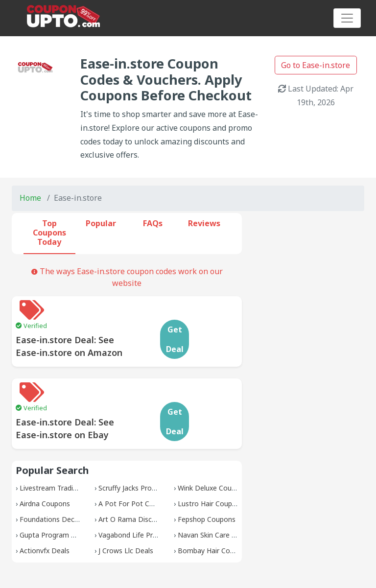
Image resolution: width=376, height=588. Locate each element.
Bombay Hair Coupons (214, 511)
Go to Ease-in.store (316, 65)
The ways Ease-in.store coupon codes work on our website (127, 277)
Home (30, 198)
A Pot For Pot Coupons (136, 464)
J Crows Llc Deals (126, 511)
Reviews (204, 223)
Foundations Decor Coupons (66, 480)
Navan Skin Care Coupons (219, 496)
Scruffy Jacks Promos (132, 449)
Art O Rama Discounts (134, 480)
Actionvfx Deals (45, 511)
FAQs (153, 223)
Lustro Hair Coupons (211, 464)
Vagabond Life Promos (135, 496)
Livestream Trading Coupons (65, 449)
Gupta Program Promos (58, 496)
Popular (101, 223)
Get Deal (214, 320)
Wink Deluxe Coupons (212, 449)
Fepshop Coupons (207, 480)
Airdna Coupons (45, 464)
